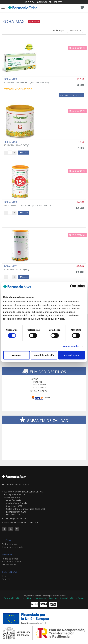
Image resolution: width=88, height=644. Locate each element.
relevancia (75, 30)
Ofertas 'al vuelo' (10, 564)
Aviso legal (8, 598)
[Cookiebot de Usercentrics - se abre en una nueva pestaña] (72, 287)
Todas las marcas (10, 544)
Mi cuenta (30, 2)
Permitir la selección (44, 355)
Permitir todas (72, 355)
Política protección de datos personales (31, 598)
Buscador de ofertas (12, 562)
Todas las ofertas (10, 559)
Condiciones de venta (58, 598)
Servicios (6, 579)
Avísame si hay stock (71, 95)
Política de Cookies (76, 598)
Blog (4, 576)
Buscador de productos (49, 2)
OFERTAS (7, 554)
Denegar (17, 355)
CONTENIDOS (10, 572)
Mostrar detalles (71, 346)
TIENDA (6, 540)
